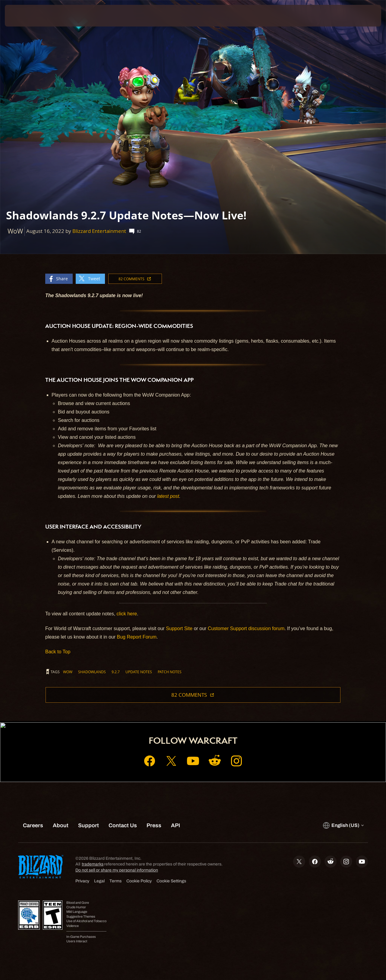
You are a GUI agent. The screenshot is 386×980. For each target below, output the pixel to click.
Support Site (179, 628)
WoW (68, 672)
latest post (168, 496)
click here (127, 614)
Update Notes (139, 672)
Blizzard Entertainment (99, 231)
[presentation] (24, 16)
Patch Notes (170, 672)
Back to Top (58, 652)
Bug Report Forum (137, 637)
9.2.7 (116, 672)
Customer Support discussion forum (246, 628)
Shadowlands (92, 672)
